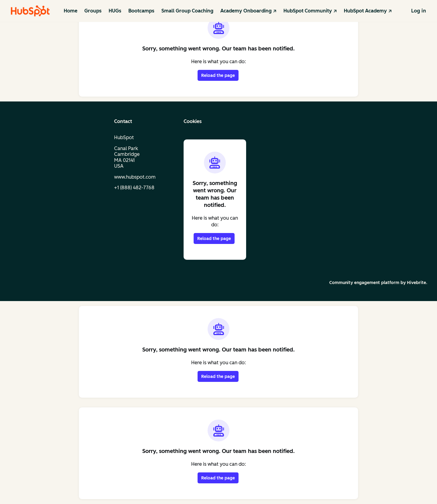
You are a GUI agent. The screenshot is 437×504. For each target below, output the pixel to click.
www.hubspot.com (135, 177)
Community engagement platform (364, 283)
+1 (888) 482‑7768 (134, 188)
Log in (419, 11)
